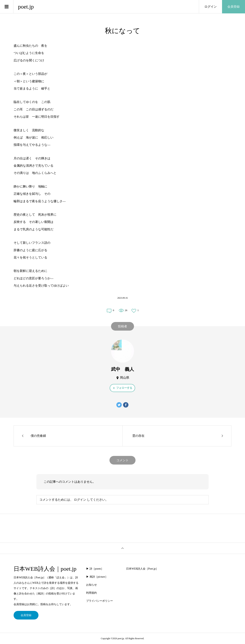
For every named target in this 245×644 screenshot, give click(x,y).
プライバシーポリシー (100, 601)
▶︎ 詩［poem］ (95, 569)
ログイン (211, 7)
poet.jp (26, 7)
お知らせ (91, 585)
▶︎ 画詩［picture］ (97, 577)
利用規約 (91, 593)
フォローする (124, 388)
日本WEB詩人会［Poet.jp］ (142, 569)
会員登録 (234, 7)
